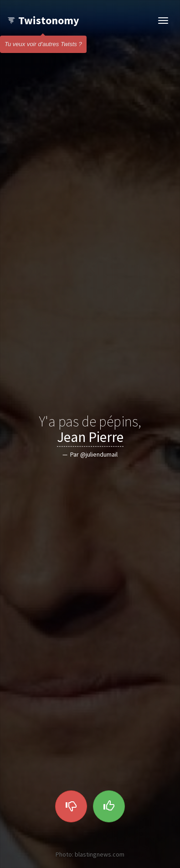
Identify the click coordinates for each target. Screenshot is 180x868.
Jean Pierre (90, 437)
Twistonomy (43, 20)
